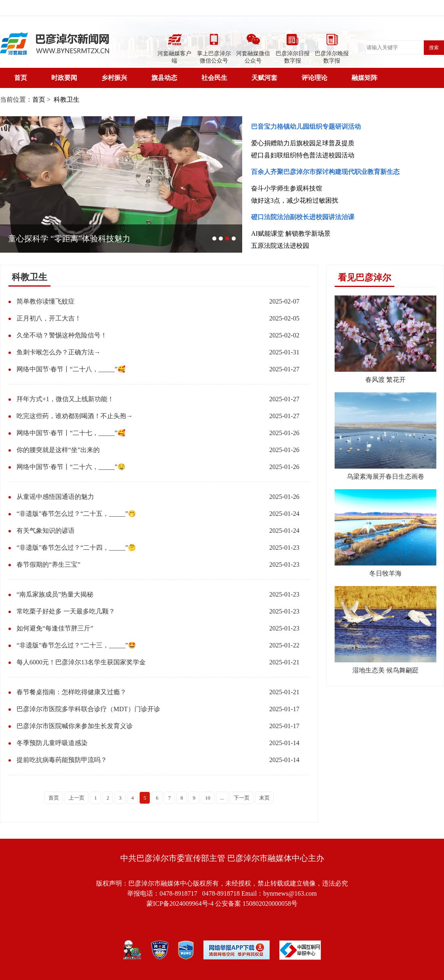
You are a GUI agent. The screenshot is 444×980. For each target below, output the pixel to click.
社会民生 (214, 78)
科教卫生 (66, 99)
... (222, 798)
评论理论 (314, 78)
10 (208, 798)
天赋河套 (264, 78)
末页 (264, 798)
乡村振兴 (114, 78)
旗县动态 (164, 78)
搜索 (434, 48)
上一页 (76, 798)
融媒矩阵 (364, 78)
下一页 (242, 798)
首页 (21, 78)
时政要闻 (64, 78)
